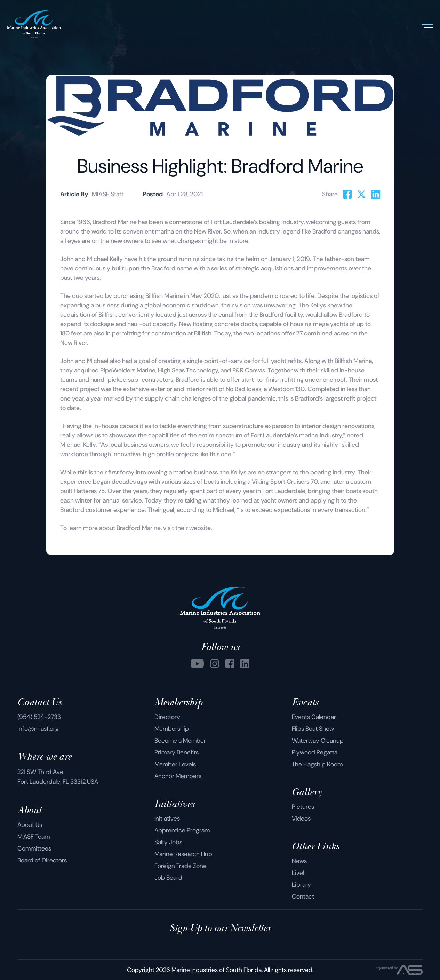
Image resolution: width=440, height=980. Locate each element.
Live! (298, 873)
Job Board (168, 878)
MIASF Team (34, 837)
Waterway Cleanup (318, 741)
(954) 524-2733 (39, 717)
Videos (301, 819)
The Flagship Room (317, 764)
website (200, 528)
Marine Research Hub (183, 854)
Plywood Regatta (315, 752)
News (299, 861)
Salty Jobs (168, 842)
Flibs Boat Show (313, 729)
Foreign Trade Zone (181, 866)
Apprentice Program (182, 830)
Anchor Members (178, 776)
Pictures (303, 807)
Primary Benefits (177, 752)
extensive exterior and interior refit (170, 389)
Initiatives (167, 819)
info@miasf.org (38, 729)
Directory (167, 717)
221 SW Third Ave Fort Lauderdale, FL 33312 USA (58, 777)
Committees (34, 848)
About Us (30, 825)
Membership (172, 729)
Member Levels (175, 764)
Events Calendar (314, 717)
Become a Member (180, 741)
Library (301, 885)
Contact (303, 896)
